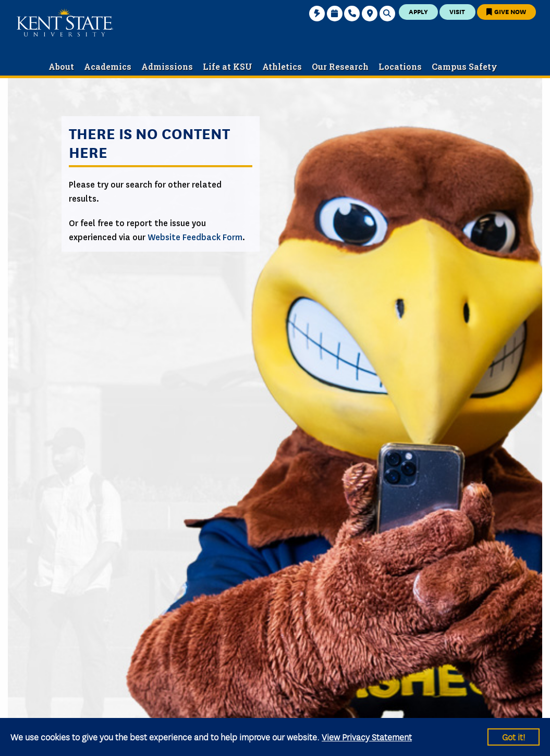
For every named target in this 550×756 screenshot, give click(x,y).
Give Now (506, 11)
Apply (418, 11)
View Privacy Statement (367, 736)
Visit (457, 11)
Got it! (514, 736)
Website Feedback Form (195, 237)
